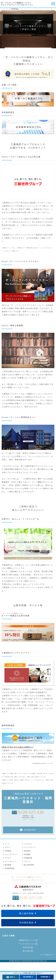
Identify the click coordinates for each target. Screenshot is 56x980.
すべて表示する (48, 955)
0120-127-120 (31, 812)
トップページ (4, 9)
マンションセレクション (28, 944)
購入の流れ (28, 951)
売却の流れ (28, 947)
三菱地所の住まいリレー (28, 940)
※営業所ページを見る (28, 819)
